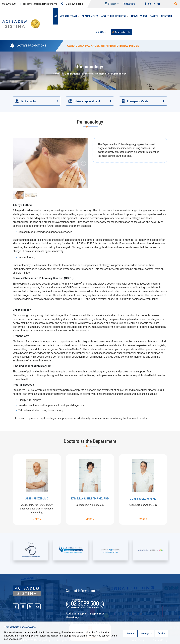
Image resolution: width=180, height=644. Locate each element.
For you (100, 32)
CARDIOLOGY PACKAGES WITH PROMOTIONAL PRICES (103, 46)
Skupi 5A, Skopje (72, 4)
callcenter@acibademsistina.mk (38, 4)
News (134, 16)
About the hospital (115, 16)
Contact (167, 16)
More (37, 519)
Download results (121, 32)
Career (154, 16)
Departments (90, 16)
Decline (162, 633)
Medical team (69, 16)
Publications (129, 4)
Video (144, 16)
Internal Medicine (95, 74)
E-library (112, 4)
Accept (130, 633)
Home (56, 74)
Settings (146, 633)
